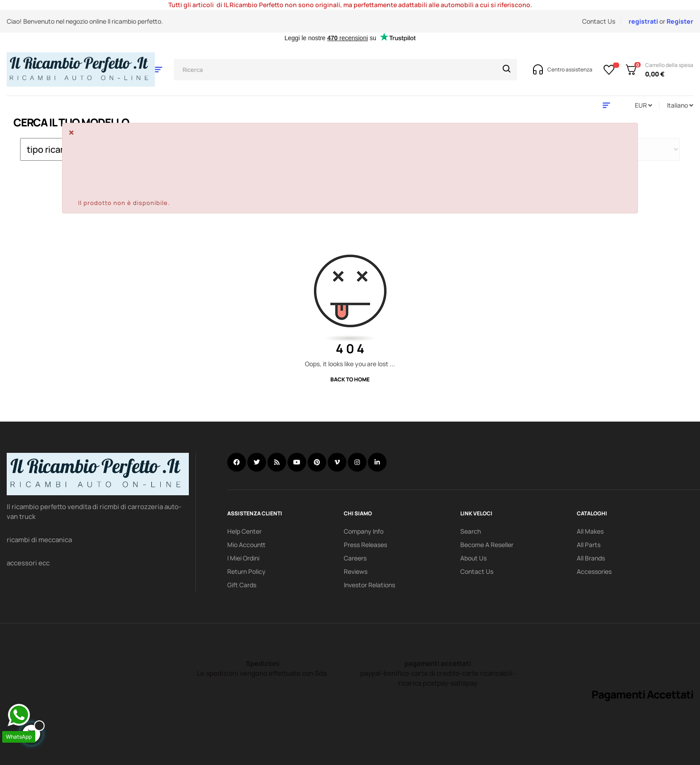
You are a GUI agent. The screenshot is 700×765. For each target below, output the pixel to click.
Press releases (365, 545)
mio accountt (246, 545)
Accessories (594, 571)
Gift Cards (242, 585)
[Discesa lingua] (680, 105)
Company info (364, 531)
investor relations (369, 585)
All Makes (590, 531)
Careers (355, 558)
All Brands (591, 558)
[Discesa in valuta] (644, 105)
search (471, 531)
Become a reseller (487, 545)
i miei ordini (243, 558)
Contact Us (599, 21)
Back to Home (350, 379)
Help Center (244, 531)
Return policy (246, 571)
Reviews (356, 571)
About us (473, 558)
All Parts (589, 545)
